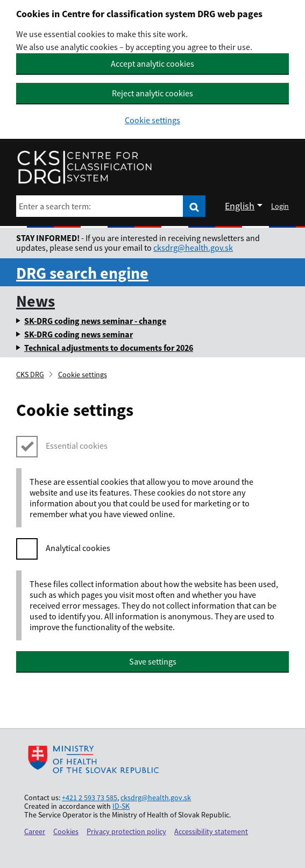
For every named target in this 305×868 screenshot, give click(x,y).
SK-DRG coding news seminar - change (95, 321)
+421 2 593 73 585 (90, 798)
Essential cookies (77, 446)
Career (35, 831)
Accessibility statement (211, 831)
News (36, 301)
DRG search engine (82, 273)
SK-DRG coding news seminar (79, 334)
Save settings (153, 661)
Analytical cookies (78, 548)
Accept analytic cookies (152, 63)
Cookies (66, 831)
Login (280, 206)
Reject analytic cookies (152, 93)
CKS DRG (30, 375)
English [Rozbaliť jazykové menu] (240, 206)
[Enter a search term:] (100, 206)
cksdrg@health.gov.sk (193, 248)
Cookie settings (152, 120)
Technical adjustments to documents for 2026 (109, 348)
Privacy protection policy (126, 831)
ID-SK (121, 806)
